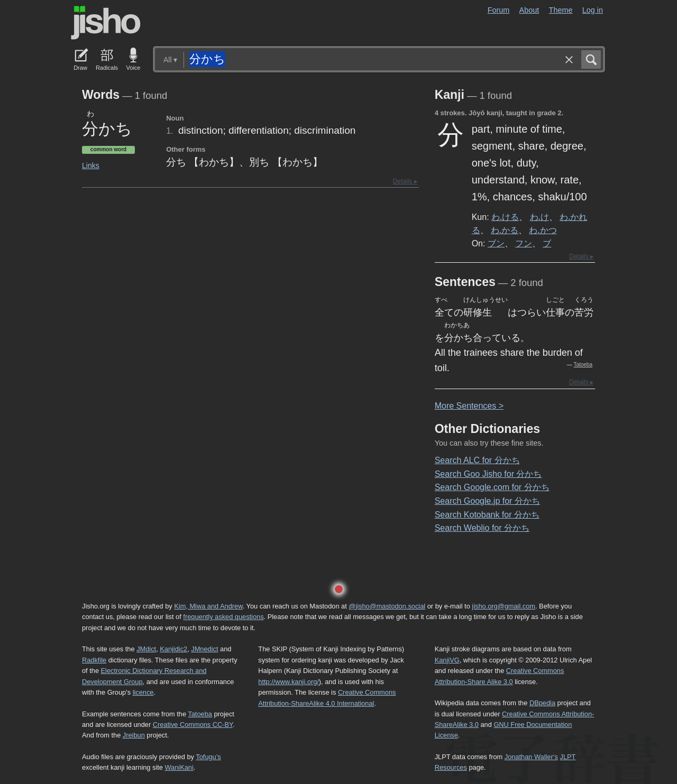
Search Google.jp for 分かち (487, 501)
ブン (496, 243)
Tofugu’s (208, 757)
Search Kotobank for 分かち (487, 515)
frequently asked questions (223, 617)
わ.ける (505, 217)
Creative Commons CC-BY (193, 725)
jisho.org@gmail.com (504, 606)
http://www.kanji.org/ (289, 682)
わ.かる (505, 230)
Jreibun (134, 735)
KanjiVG (447, 660)
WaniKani (179, 767)
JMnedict (204, 649)
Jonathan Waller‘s (531, 757)
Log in (593, 10)
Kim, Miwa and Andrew (208, 606)
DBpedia (542, 703)
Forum (499, 10)
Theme (561, 10)
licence (143, 692)
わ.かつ (543, 230)
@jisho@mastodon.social (387, 606)
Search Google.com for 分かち (492, 487)
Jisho (106, 23)
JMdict (146, 649)
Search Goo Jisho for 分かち (488, 474)
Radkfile (94, 660)
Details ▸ (405, 181)
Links (91, 165)
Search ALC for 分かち (477, 460)
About (529, 10)
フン (524, 243)
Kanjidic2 (173, 649)
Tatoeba (583, 365)
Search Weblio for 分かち (482, 528)
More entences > (469, 406)
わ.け (539, 217)
